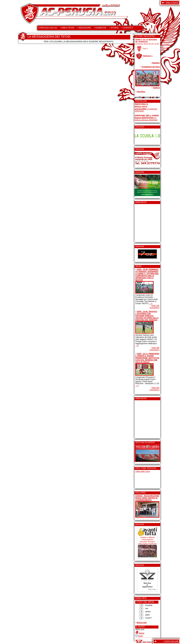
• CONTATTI (127, 28)
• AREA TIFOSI (67, 28)
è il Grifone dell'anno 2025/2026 (146, 119)
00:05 (140, 636)
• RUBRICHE (100, 28)
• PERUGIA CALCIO (48, 28)
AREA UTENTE (172, 3)
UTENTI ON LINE (171, 641)
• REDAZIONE (84, 28)
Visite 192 (155, 306)
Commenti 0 (154, 308)
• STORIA (114, 28)
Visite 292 (155, 388)
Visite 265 (155, 348)
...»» (151, 303)
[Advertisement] (144, 222)
